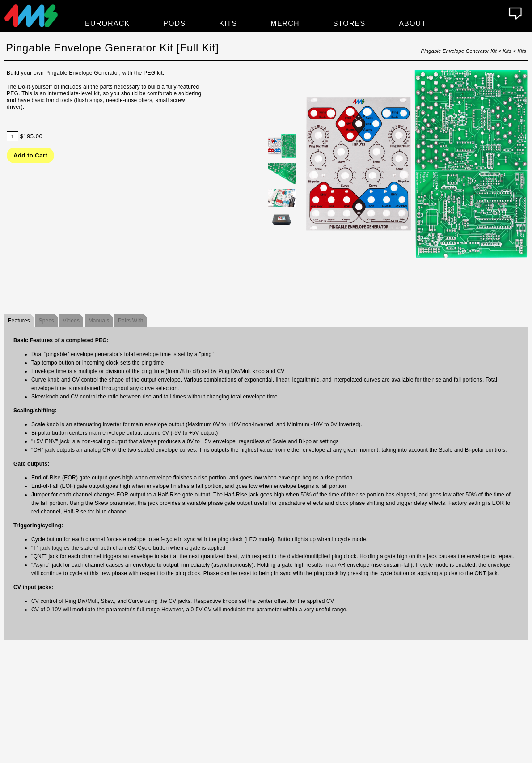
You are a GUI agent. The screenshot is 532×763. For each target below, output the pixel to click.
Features (19, 321)
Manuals (99, 321)
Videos (71, 321)
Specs (46, 321)
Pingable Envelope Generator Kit (459, 51)
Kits (228, 23)
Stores (349, 23)
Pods (174, 23)
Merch (285, 23)
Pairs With (131, 321)
